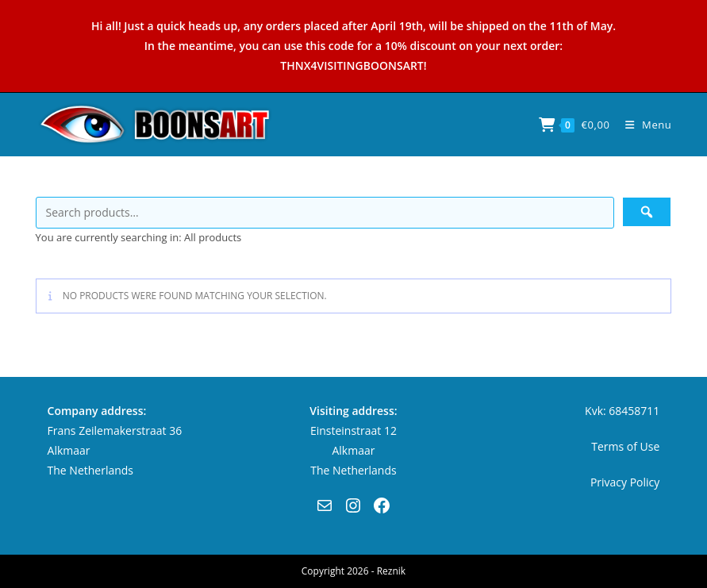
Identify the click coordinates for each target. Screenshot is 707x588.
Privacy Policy (625, 482)
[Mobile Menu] (643, 125)
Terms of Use (625, 446)
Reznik (391, 571)
